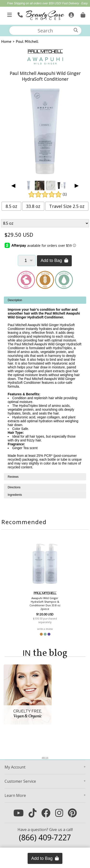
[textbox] (45, 31)
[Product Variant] (45, 223)
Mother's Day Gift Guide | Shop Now (53, 9)
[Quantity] (27, 260)
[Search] (76, 30)
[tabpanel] (45, 385)
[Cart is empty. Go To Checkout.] (82, 14)
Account (15, 767)
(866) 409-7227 (45, 837)
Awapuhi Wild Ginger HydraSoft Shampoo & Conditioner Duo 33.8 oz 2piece (45, 603)
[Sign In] (71, 14)
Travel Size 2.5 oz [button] (67, 206)
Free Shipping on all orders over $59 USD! (34, 3)
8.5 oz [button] (11, 206)
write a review (45, 629)
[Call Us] (20, 14)
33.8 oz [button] (33, 206)
